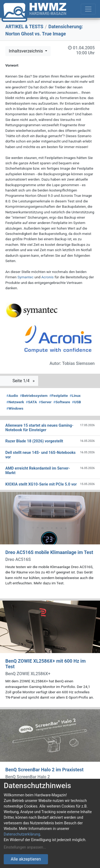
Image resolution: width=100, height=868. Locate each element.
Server (45, 402)
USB (77, 402)
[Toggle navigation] (88, 9)
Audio (12, 396)
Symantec (25, 277)
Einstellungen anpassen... (25, 847)
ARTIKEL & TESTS (24, 27)
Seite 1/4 (22, 381)
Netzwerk (15, 402)
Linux (75, 396)
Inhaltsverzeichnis (26, 51)
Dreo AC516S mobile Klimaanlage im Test (49, 552)
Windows (15, 408)
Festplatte (59, 396)
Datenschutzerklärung (22, 834)
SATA (31, 402)
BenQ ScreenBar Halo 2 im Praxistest (44, 770)
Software (62, 402)
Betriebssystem (34, 396)
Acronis (47, 277)
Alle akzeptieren (26, 859)
